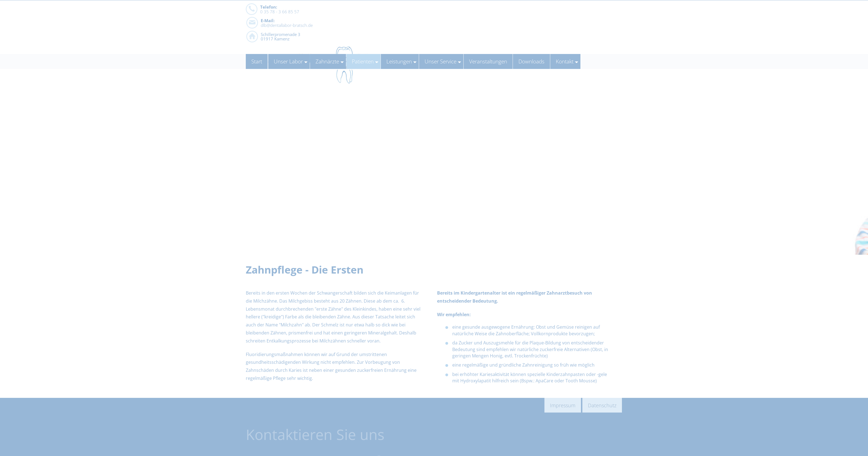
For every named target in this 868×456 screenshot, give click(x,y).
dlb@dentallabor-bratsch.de (374, 27)
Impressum (563, 405)
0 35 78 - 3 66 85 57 (280, 27)
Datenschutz (602, 405)
